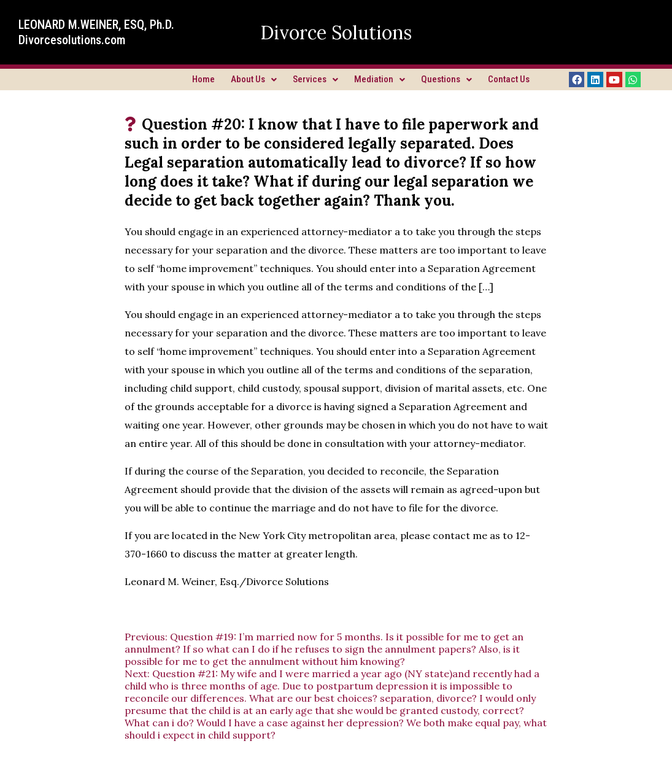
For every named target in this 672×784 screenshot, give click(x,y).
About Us (254, 79)
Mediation (380, 79)
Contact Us (509, 79)
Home (203, 79)
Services (315, 79)
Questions (446, 79)
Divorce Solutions (336, 33)
